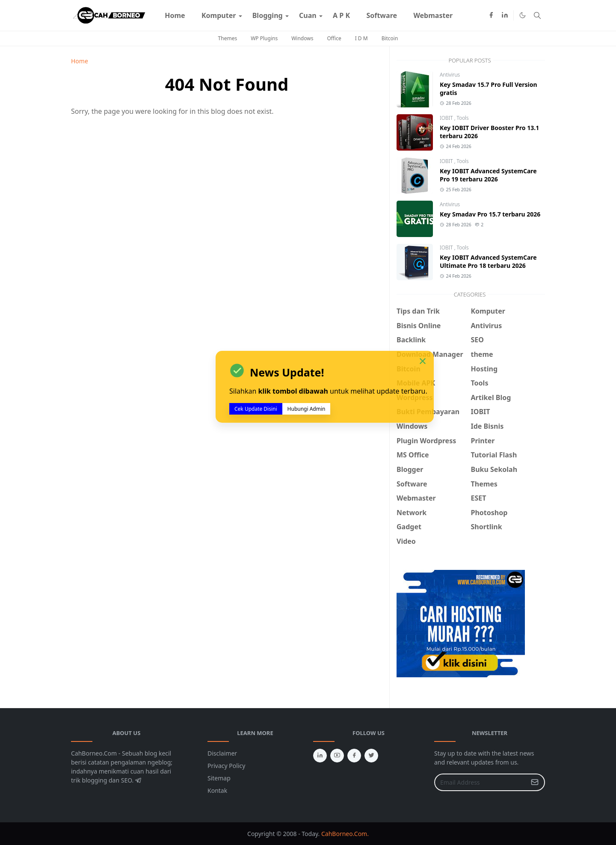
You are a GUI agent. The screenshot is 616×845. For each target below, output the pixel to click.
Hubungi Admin (307, 409)
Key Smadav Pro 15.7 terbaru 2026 (490, 214)
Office (334, 38)
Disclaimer (222, 753)
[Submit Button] (535, 782)
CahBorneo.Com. (345, 834)
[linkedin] (505, 15)
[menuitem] (175, 15)
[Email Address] (480, 782)
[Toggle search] (537, 15)
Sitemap (219, 778)
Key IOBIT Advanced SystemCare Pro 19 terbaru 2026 (488, 175)
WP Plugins (264, 38)
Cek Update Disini (256, 409)
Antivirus (450, 75)
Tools (463, 118)
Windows (302, 38)
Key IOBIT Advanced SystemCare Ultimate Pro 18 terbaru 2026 (488, 261)
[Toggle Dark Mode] (523, 15)
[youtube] (337, 756)
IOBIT (447, 118)
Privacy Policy (226, 766)
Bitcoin (390, 38)
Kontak (217, 790)
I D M (361, 38)
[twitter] (371, 756)
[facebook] (491, 15)
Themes (228, 38)
